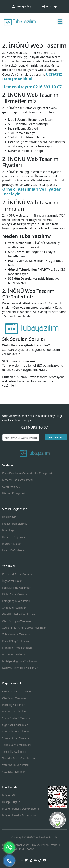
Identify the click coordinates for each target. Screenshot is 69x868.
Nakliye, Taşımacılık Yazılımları (20, 668)
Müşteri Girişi (10, 795)
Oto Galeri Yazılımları (15, 698)
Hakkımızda (9, 517)
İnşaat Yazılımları (12, 581)
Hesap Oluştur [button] (23, 6)
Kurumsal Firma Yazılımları (18, 574)
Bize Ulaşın (9, 530)
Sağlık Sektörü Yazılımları (17, 718)
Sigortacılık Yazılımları (15, 725)
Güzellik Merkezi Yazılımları (18, 614)
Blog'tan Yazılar (11, 544)
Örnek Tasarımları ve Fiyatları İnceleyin (32, 191)
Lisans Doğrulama (13, 550)
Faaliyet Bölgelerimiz (15, 524)
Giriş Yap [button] (49, 6)
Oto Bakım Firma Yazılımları (19, 691)
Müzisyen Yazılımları (14, 654)
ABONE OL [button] (56, 437)
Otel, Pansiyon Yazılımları (17, 621)
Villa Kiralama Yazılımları (17, 634)
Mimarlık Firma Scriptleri (17, 648)
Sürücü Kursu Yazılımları (17, 738)
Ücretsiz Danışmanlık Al (32, 76)
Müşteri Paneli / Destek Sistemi (21, 809)
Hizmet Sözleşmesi (13, 493)
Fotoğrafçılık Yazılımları (16, 601)
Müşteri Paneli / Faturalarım (19, 815)
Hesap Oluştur (11, 802)
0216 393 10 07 (47, 87)
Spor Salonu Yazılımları (16, 731)
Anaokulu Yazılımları (14, 608)
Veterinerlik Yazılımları (16, 765)
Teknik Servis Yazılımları (16, 745)
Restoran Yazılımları (14, 711)
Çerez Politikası (11, 487)
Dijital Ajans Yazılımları (16, 594)
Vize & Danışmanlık (14, 772)
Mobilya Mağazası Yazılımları (20, 661)
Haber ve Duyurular (14, 537)
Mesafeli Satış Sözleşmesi (17, 480)
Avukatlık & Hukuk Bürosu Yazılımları (24, 628)
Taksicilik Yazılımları (14, 751)
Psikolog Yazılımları (14, 705)
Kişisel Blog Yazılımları (15, 641)
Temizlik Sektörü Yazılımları (18, 758)
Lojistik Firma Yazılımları (17, 588)
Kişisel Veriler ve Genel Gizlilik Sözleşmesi (27, 473)
